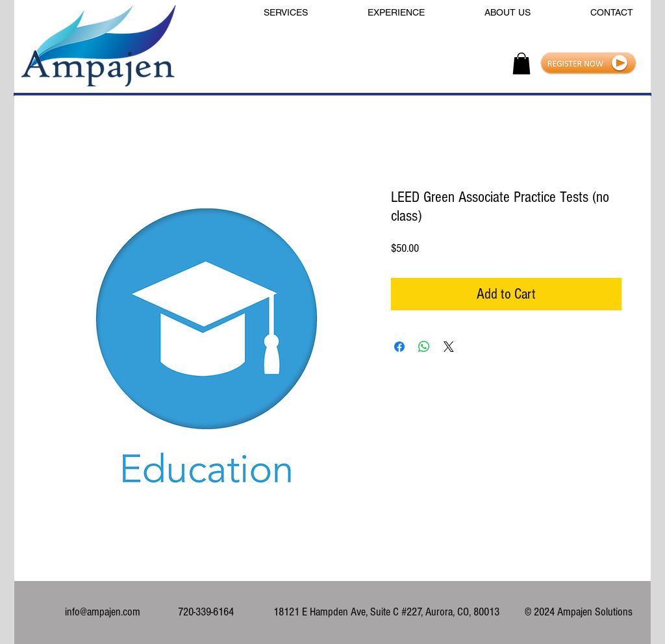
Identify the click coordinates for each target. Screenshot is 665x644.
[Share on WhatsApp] (424, 347)
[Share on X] (449, 347)
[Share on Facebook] (399, 347)
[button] (521, 63)
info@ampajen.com (103, 612)
